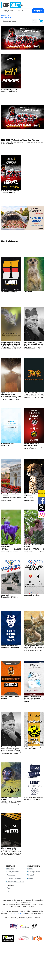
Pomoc (31, 878)
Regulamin (11, 868)
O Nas (31, 868)
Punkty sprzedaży (13, 872)
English (10, 891)
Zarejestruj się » (6, 15)
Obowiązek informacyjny (16, 882)
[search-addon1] (16, 21)
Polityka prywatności (14, 878)
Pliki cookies (11, 875)
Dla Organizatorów (35, 872)
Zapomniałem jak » (7, 17)
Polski (9, 888)
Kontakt (31, 875)
